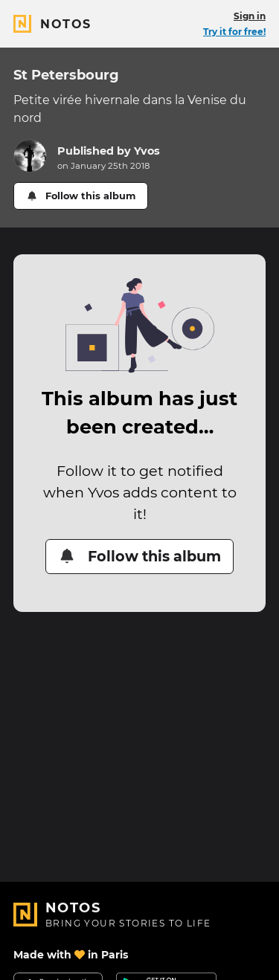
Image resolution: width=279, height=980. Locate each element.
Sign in (250, 16)
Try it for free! (234, 32)
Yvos (147, 151)
